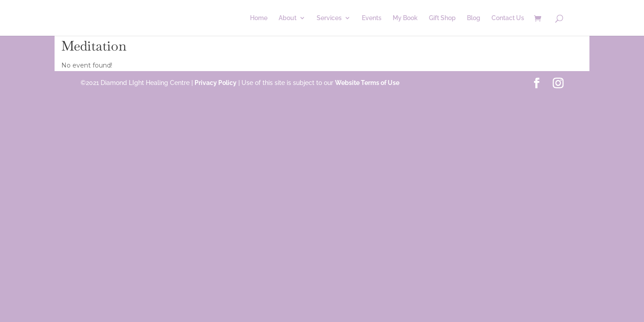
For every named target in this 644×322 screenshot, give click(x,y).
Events (372, 18)
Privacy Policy (216, 83)
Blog (474, 18)
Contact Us (508, 18)
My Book (405, 18)
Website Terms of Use (367, 83)
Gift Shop (442, 18)
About (288, 18)
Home (259, 18)
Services (329, 18)
